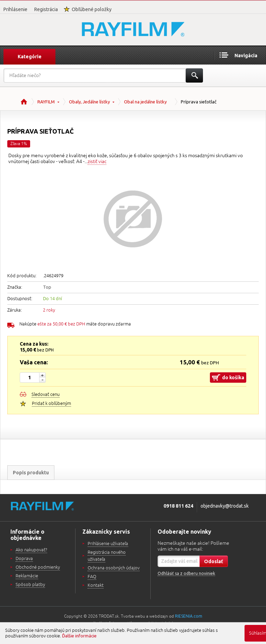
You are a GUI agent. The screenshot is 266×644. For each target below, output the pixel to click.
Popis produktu (31, 473)
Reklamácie (27, 576)
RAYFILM (46, 102)
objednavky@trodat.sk (225, 506)
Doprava (24, 559)
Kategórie (30, 57)
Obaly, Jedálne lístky (89, 102)
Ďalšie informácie (79, 636)
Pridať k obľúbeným (51, 404)
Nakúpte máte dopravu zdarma (75, 324)
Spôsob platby (30, 585)
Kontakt (96, 585)
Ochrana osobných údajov (114, 568)
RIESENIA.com (189, 616)
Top (47, 287)
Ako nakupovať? (31, 550)
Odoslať (214, 561)
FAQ (92, 577)
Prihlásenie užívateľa (108, 544)
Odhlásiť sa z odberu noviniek (186, 573)
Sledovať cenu (46, 395)
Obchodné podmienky (38, 567)
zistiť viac (97, 162)
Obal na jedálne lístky (145, 102)
